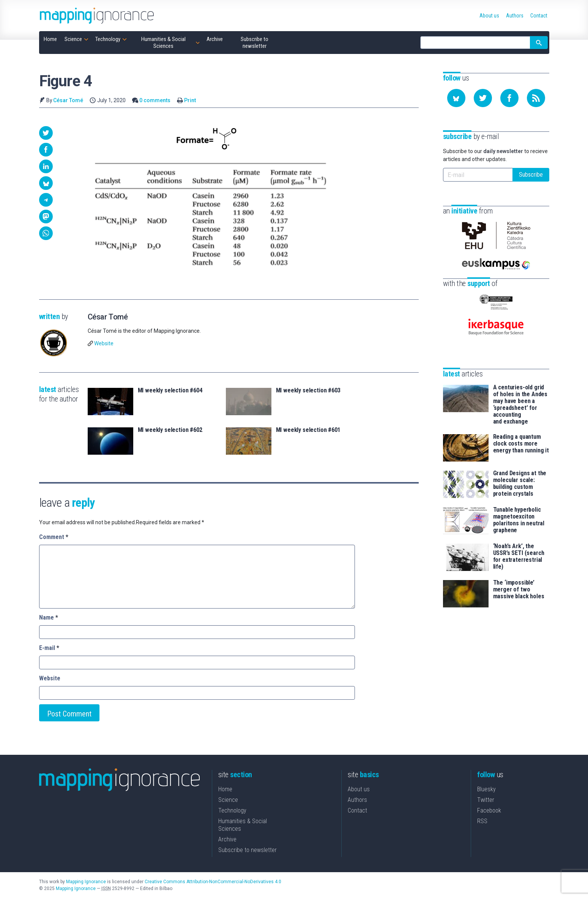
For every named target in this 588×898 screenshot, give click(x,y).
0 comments (155, 100)
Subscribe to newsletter (247, 850)
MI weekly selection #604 (170, 391)
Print (190, 100)
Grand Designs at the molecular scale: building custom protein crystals (520, 484)
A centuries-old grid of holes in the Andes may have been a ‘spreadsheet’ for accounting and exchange (520, 405)
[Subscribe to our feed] (536, 98)
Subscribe (531, 175)
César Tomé (68, 100)
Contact (357, 810)
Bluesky (486, 789)
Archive (227, 839)
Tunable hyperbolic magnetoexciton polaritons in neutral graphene (519, 520)
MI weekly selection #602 (170, 430)
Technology (232, 810)
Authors (357, 800)
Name (49, 617)
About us (359, 789)
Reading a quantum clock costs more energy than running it (521, 444)
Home (225, 789)
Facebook (489, 810)
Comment (54, 537)
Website (104, 343)
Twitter (486, 800)
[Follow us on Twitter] (483, 98)
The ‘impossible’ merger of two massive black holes (519, 590)
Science (228, 800)
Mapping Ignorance (86, 882)
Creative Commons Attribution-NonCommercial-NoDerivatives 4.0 (213, 882)
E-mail (49, 648)
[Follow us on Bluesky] (456, 98)
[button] (46, 133)
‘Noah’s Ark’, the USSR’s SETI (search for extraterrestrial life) (519, 557)
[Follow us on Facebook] (509, 98)
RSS (482, 821)
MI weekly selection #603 (308, 391)
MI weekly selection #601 (308, 430)
